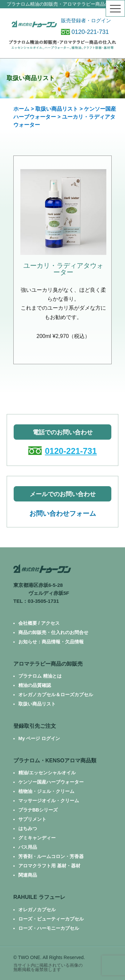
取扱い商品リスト (57, 109)
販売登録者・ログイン (86, 20)
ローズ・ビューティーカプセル (51, 919)
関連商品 (28, 875)
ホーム (21, 109)
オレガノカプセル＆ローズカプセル (56, 695)
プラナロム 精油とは (40, 676)
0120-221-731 (85, 32)
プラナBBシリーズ (38, 810)
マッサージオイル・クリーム (49, 801)
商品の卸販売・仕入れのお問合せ (53, 632)
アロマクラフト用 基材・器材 (49, 866)
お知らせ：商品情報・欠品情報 (51, 642)
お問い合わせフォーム (63, 513)
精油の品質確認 (35, 685)
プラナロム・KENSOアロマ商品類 (55, 761)
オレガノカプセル (37, 910)
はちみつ (28, 828)
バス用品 (28, 847)
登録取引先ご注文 (35, 726)
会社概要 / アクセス (39, 623)
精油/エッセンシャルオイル (47, 773)
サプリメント (32, 819)
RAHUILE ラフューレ (39, 897)
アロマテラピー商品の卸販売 (48, 664)
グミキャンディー (37, 838)
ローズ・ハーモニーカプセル (49, 928)
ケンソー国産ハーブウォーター (51, 782)
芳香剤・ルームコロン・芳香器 (51, 856)
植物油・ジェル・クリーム (46, 791)
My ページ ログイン (39, 738)
